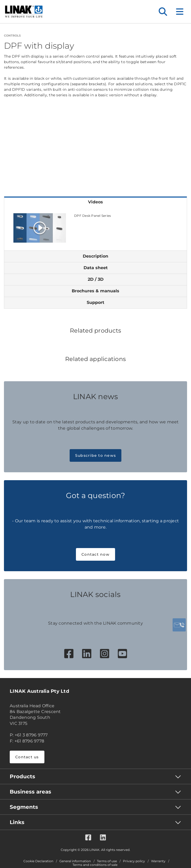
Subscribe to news (95, 455)
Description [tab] (95, 256)
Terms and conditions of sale (95, 865)
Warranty (158, 861)
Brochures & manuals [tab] (95, 291)
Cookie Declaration (38, 861)
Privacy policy (134, 861)
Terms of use (107, 861)
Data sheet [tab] (96, 268)
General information (75, 861)
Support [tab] (95, 302)
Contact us (27, 757)
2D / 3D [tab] (96, 279)
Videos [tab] (95, 202)
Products (22, 776)
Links (17, 822)
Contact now (95, 554)
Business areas (30, 792)
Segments (24, 807)
